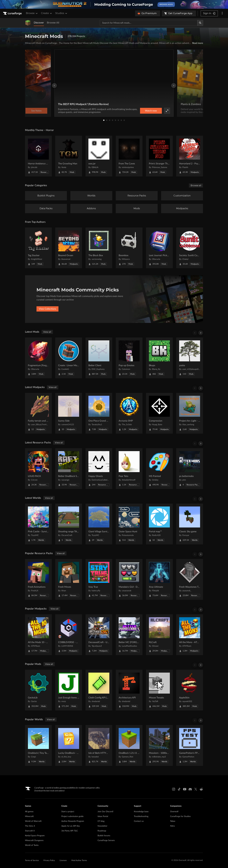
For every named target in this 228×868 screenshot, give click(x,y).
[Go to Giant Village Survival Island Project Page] (99, 524)
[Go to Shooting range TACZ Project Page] (69, 524)
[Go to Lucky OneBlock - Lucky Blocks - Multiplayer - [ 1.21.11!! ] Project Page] (69, 745)
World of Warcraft (33, 821)
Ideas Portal (103, 816)
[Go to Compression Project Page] (159, 413)
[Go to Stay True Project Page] (99, 579)
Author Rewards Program (73, 821)
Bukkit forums (104, 836)
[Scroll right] (201, 333)
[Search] (200, 23)
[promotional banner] (114, 4)
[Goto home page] (13, 13)
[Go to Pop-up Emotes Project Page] (129, 358)
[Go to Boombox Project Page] (129, 248)
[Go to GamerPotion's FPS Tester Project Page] (190, 745)
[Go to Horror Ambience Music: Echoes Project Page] (38, 156)
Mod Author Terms (79, 860)
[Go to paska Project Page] (190, 358)
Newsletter (102, 826)
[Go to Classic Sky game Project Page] (190, 524)
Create (47, 13)
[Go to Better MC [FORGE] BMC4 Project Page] (129, 635)
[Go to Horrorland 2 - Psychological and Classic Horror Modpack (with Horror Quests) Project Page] (190, 156)
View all (47, 332)
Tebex (173, 821)
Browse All (53, 23)
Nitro (172, 826)
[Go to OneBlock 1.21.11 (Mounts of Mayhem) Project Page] (129, 745)
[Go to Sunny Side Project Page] (69, 413)
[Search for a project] (149, 23)
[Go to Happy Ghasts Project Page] (99, 469)
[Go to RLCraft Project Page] (159, 635)
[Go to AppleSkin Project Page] (190, 690)
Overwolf (174, 812)
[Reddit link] (201, 789)
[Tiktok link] (179, 789)
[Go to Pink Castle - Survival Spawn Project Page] (38, 524)
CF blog (101, 821)
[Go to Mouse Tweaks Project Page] (159, 690)
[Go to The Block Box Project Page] (99, 248)
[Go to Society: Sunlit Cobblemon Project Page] (190, 248)
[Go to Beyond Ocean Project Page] (69, 248)
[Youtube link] (185, 789)
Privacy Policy (49, 860)
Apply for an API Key (71, 826)
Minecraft (29, 816)
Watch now (151, 111)
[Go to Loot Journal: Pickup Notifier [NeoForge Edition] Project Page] (159, 248)
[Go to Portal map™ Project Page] (159, 524)
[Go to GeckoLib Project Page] (38, 690)
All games (29, 812)
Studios (61, 13)
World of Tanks (32, 845)
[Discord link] (190, 789)
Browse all (196, 185)
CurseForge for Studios (180, 816)
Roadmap (102, 831)
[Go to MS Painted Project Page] (159, 469)
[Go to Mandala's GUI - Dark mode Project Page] (129, 579)
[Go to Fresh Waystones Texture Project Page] (190, 579)
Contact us (139, 821)
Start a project (68, 812)
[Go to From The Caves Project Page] (129, 156)
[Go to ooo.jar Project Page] (99, 156)
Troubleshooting (141, 816)
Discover (39, 23)
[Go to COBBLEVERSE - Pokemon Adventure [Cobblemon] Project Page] (69, 635)
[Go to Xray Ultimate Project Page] (159, 579)
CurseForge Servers (106, 840)
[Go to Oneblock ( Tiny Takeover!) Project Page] (38, 745)
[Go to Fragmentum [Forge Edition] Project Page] (38, 358)
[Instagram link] (174, 789)
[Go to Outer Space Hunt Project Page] (129, 524)
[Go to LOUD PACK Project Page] (38, 469)
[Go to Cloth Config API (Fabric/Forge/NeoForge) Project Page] (99, 690)
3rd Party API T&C (70, 831)
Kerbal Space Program (35, 836)
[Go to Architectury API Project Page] (129, 690)
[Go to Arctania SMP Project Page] (129, 413)
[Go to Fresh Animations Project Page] (38, 579)
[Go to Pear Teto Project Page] (129, 469)
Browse (32, 13)
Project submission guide (72, 816)
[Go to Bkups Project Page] (159, 358)
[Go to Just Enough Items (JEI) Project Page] (69, 690)
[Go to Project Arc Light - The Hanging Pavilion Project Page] (190, 413)
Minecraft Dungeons (34, 840)
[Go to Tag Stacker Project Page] (38, 248)
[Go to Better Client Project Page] (99, 358)
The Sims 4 (30, 826)
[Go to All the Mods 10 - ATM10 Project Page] (38, 635)
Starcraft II (30, 831)
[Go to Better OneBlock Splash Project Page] (69, 469)
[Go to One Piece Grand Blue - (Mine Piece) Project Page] (99, 413)
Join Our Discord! (105, 812)
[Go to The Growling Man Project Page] (69, 156)
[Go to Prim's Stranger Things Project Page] (159, 156)
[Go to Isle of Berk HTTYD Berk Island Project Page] (99, 745)
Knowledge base (141, 812)
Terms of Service (32, 860)
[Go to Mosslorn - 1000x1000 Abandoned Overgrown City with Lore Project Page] (159, 745)
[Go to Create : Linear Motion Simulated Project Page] (69, 358)
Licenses (63, 860)
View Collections (47, 309)
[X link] (196, 789)
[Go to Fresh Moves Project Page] (69, 579)
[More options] (222, 13)
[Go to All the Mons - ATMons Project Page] (190, 635)
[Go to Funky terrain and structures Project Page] (38, 413)
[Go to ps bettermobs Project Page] (190, 469)
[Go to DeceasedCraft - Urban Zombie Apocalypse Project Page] (99, 635)
